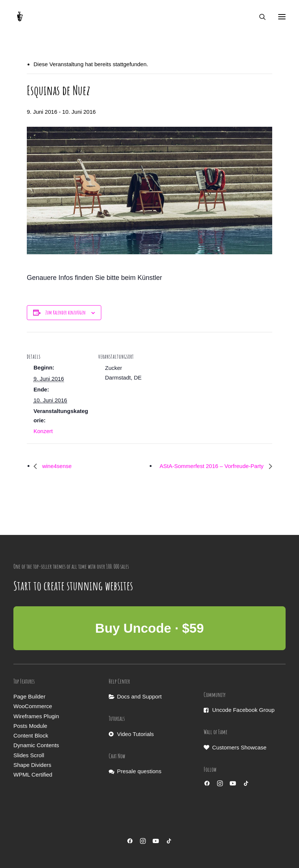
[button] (282, 17)
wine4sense (56, 466)
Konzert (43, 431)
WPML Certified (33, 775)
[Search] (259, 17)
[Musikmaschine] (20, 17)
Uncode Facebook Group (244, 710)
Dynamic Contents (36, 745)
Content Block (31, 735)
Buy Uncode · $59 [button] (150, 628)
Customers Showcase (239, 747)
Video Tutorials (135, 734)
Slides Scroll (29, 755)
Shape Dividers (32, 765)
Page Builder (29, 696)
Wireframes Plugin (36, 716)
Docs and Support (139, 696)
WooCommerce (33, 706)
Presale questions (139, 771)
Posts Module (30, 726)
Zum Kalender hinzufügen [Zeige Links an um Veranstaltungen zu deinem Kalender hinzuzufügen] (66, 312)
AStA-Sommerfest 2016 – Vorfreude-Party (212, 466)
